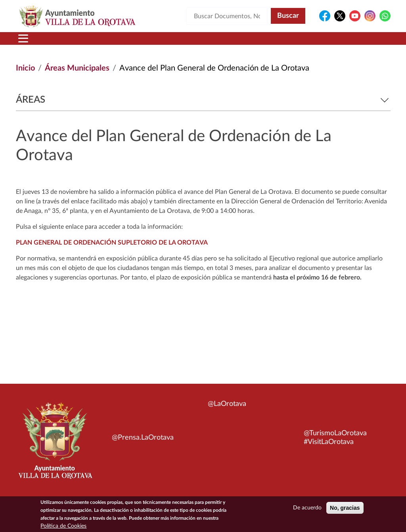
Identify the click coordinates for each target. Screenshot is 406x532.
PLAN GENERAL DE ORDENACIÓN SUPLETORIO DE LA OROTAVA (112, 243)
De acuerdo (307, 510)
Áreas (203, 100)
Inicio (25, 68)
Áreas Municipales (77, 68)
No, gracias (345, 510)
